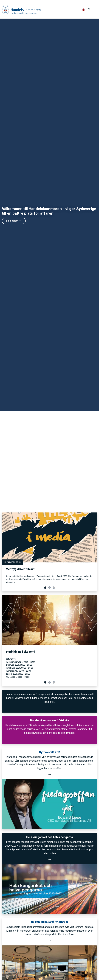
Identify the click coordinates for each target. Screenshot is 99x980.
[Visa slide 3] (54, 588)
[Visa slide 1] (45, 588)
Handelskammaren (21, 10)
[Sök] (89, 10)
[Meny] (95, 10)
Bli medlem (14, 221)
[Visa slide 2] (49, 588)
